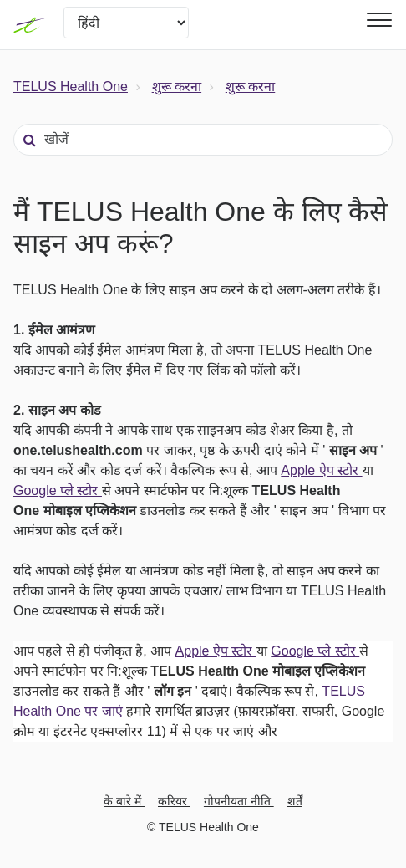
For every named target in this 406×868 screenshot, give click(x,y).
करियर (174, 801)
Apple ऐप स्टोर (321, 470)
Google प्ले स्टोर (58, 490)
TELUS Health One (71, 87)
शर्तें (295, 801)
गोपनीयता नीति (239, 801)
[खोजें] (203, 140)
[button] (377, 20)
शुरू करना (177, 87)
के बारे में (124, 801)
